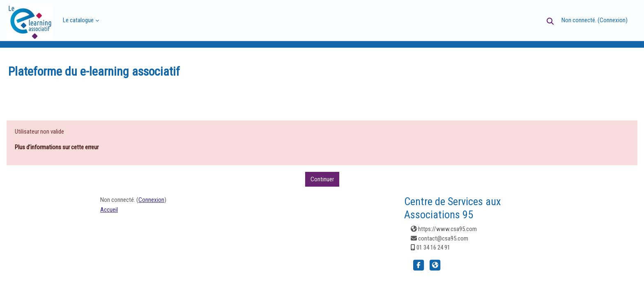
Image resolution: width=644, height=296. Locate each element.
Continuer (322, 179)
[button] (550, 21)
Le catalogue (78, 20)
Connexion (613, 20)
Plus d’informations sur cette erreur (57, 147)
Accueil (109, 210)
